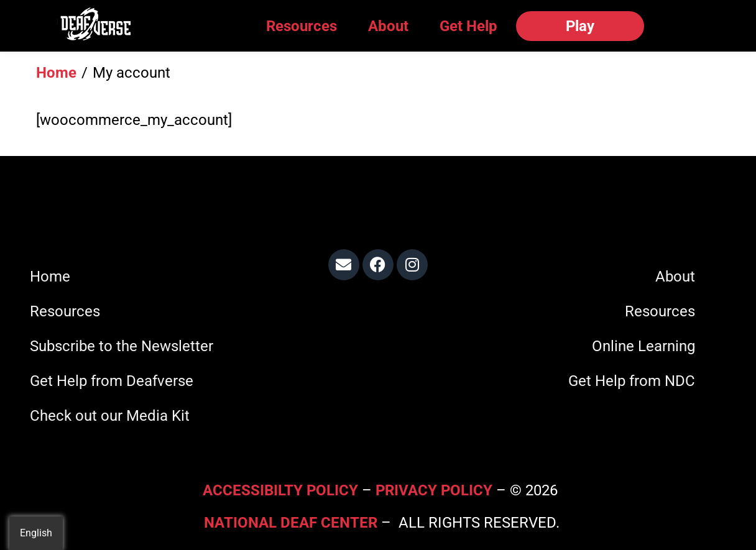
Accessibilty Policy (282, 490)
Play (580, 26)
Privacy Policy (434, 490)
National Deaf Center (291, 523)
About (388, 26)
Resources (302, 26)
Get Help (468, 26)
